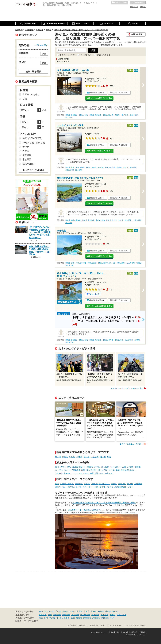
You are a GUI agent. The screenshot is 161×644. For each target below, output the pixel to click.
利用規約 (134, 632)
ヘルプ (129, 626)
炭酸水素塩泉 (120, 487)
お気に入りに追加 (120, 93)
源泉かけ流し (61, 487)
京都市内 (96, 618)
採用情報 (142, 632)
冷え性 (67, 470)
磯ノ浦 (103, 457)
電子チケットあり (67, 55)
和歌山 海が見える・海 (95, 167)
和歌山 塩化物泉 (71, 115)
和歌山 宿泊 (83, 115)
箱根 (50, 615)
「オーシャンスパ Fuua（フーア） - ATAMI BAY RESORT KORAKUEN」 (104, 503)
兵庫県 (65, 611)
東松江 (65, 457)
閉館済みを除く (104, 55)
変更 (44, 54)
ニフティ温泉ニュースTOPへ (131, 444)
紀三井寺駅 (131, 263)
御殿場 (79, 618)
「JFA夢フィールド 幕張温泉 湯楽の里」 (84, 510)
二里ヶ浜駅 (134, 115)
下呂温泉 (75, 615)
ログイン (134, 7)
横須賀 (52, 618)
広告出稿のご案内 (97, 626)
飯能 (73, 618)
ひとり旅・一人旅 (118, 467)
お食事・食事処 (134, 467)
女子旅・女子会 (108, 470)
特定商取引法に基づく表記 (119, 632)
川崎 (46, 618)
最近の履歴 (138, 3)
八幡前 (79, 457)
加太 (109, 457)
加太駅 (117, 115)
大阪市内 (87, 618)
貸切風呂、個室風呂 (104, 473)
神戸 (112, 618)
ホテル (97, 467)
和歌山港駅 (121, 263)
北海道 (94, 611)
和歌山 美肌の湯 (95, 115)
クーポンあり (86, 55)
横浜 (41, 618)
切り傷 (67, 473)
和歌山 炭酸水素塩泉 (73, 220)
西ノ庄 (86, 457)
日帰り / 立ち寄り (31, 94)
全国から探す (41, 45)
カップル (59, 470)
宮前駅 (139, 263)
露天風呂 (105, 467)
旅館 (83, 470)
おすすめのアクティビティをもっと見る (127, 388)
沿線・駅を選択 (33, 71)
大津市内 (105, 618)
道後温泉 (95, 615)
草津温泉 (43, 615)
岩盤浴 (26, 151)
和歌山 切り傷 (108, 340)
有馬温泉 (57, 615)
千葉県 (58, 611)
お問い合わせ (140, 626)
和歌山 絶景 (80, 167)
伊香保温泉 (85, 615)
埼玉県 (51, 611)
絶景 (92, 473)
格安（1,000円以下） (77, 467)
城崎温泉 (66, 615)
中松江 (72, 457)
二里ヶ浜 (95, 457)
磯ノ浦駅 (125, 115)
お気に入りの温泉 (120, 3)
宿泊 (57, 467)
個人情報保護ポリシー (99, 632)
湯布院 (113, 615)
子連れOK (75, 470)
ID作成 (143, 7)
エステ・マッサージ (80, 473)
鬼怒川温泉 (122, 615)
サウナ (63, 467)
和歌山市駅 (70, 265)
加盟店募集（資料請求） (77, 626)
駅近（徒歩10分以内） (126, 470)
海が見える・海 (93, 470)
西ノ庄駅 (69, 117)
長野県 (101, 611)
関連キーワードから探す (27, 621)
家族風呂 (27, 159)
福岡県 (115, 611)
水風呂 (90, 467)
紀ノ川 (58, 457)
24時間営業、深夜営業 (34, 143)
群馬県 (72, 611)
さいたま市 (65, 618)
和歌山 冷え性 (108, 115)
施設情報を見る (96, 93)
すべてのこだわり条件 (33, 170)
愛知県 (108, 611)
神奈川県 (43, 611)
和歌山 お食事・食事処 (113, 167)
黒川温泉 (104, 615)
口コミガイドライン (115, 626)
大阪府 (87, 611)
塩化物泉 (59, 473)
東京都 (79, 611)
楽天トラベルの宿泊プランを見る (99, 98)
